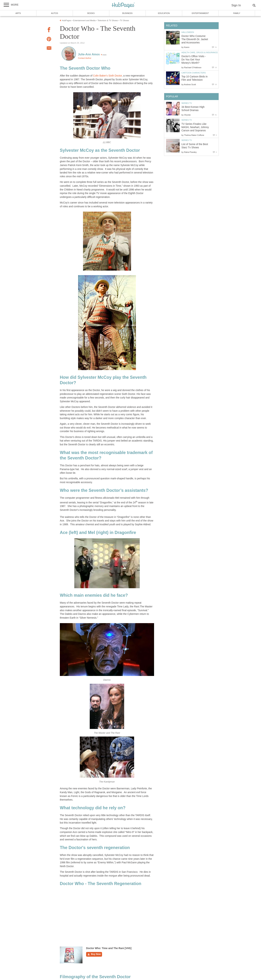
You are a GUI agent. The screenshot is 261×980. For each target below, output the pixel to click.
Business (128, 13)
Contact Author (85, 58)
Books (91, 13)
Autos (55, 13)
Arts (18, 13)
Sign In (236, 5)
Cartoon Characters (194, 73)
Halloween (188, 32)
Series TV (187, 103)
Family (237, 13)
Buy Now (94, 954)
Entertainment (200, 13)
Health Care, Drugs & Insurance (200, 52)
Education (164, 13)
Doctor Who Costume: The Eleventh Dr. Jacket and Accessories (195, 39)
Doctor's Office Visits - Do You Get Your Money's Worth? (194, 60)
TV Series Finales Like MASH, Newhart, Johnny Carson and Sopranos (195, 127)
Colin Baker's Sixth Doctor (107, 76)
